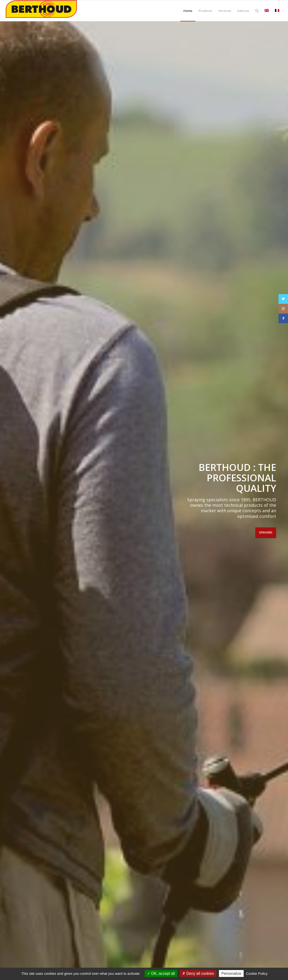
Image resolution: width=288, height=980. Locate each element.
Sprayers (266, 532)
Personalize (231, 973)
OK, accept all (161, 973)
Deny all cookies (198, 973)
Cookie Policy (257, 973)
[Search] (257, 11)
